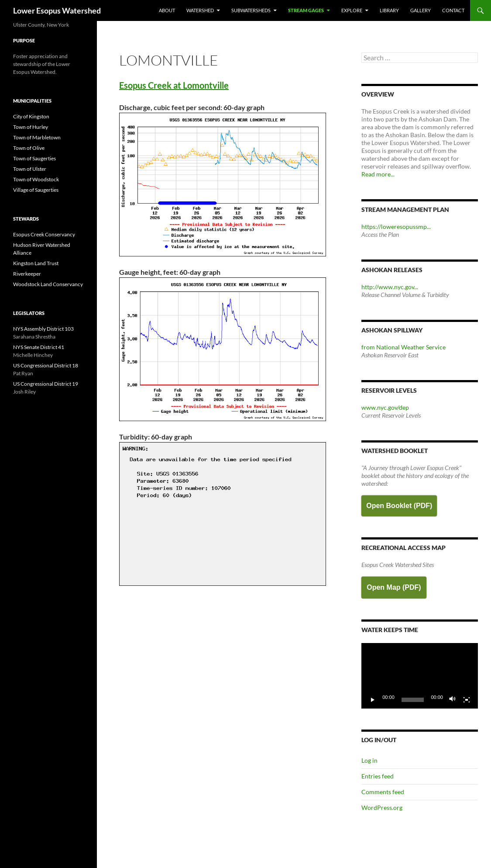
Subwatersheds (251, 10)
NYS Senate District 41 (39, 347)
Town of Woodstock (36, 179)
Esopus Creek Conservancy (44, 234)
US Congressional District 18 (46, 365)
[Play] (373, 700)
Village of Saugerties (36, 190)
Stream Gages (306, 10)
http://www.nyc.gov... (390, 287)
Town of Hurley (31, 127)
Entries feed (378, 776)
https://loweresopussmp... (396, 227)
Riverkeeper (27, 274)
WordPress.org (382, 807)
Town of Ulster (30, 169)
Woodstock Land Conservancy (48, 284)
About (167, 10)
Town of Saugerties (34, 158)
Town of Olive (29, 148)
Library (389, 10)
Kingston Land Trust (36, 263)
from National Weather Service (403, 347)
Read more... (378, 174)
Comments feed (383, 792)
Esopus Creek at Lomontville (174, 85)
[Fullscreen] (467, 700)
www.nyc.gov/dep (385, 407)
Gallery (421, 10)
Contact (453, 10)
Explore (352, 10)
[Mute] (453, 700)
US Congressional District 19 (46, 384)
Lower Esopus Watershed (57, 10)
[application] (420, 676)
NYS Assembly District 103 (43, 329)
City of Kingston (31, 116)
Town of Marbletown (37, 137)
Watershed (200, 10)
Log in (369, 760)
